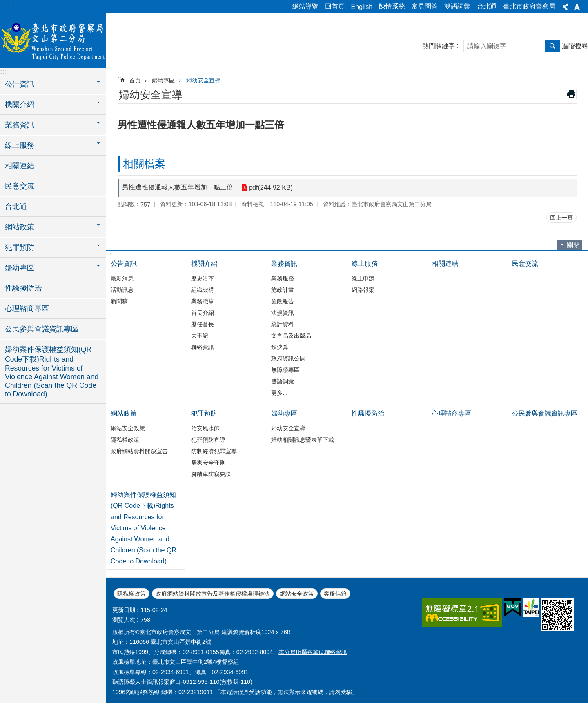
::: (9, 5)
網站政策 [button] (20, 227)
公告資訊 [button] (20, 84)
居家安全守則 (208, 463)
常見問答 (425, 6)
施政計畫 (283, 290)
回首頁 (335, 6)
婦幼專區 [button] (20, 268)
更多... (279, 393)
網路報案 (363, 290)
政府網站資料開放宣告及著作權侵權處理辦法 (213, 594)
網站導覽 (305, 6)
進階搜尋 (575, 46)
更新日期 (124, 610)
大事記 (200, 336)
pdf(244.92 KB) (271, 188)
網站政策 (124, 413)
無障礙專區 (285, 370)
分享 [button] (566, 7)
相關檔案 (144, 164)
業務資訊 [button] (20, 125)
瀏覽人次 (124, 620)
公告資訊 (124, 264)
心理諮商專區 (27, 309)
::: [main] (120, 78)
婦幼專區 (163, 80)
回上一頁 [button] (561, 218)
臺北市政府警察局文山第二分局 (53, 40)
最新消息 (122, 278)
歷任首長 (203, 324)
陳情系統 (392, 6)
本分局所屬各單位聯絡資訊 (313, 652)
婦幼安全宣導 (203, 80)
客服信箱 (335, 594)
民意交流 (20, 186)
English (362, 7)
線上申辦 (363, 278)
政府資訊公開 (288, 358)
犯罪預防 (204, 413)
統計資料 (283, 324)
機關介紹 (204, 264)
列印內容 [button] (571, 94)
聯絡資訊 (203, 347)
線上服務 (365, 264)
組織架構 (203, 290)
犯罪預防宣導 (208, 440)
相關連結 (20, 166)
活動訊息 (122, 290)
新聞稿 (119, 301)
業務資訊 (284, 264)
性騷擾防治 (23, 288)
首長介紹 (203, 313)
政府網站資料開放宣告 (139, 451)
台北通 (487, 6)
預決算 (280, 347)
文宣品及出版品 (291, 336)
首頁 (135, 80)
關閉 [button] (573, 245)
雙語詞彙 (457, 6)
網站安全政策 (128, 428)
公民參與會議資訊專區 (42, 329)
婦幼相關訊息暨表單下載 (303, 440)
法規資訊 (283, 313)
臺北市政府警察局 (529, 6)
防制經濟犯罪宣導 (214, 451)
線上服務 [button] (20, 145)
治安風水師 (205, 428)
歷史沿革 (203, 278)
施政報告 (283, 301)
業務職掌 (203, 301)
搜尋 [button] (552, 46)
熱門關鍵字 (439, 46)
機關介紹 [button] (20, 105)
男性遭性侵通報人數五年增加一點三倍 (178, 187)
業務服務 (283, 278)
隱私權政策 (125, 440)
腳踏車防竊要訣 (211, 474)
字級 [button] (577, 7)
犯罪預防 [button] (20, 247)
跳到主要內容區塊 (4, 4)
